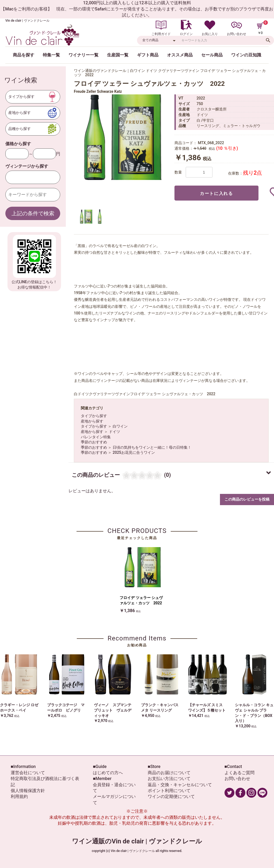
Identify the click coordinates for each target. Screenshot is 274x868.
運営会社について (28, 773)
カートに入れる (216, 193)
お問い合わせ (237, 779)
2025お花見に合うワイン (134, 452)
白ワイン (120, 426)
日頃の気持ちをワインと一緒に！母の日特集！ (152, 447)
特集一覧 (51, 55)
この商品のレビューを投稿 (247, 499)
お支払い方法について (169, 779)
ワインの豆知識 (246, 55)
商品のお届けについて (169, 773)
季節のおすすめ (94, 442)
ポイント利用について (169, 791)
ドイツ (115, 432)
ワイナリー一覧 (83, 55)
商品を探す (24, 55)
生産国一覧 (118, 55)
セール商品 (212, 55)
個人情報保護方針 (28, 791)
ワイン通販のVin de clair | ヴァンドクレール (137, 841)
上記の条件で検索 (33, 213)
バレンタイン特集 (96, 437)
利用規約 (19, 796)
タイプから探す (94, 416)
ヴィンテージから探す (27, 166)
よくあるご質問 (239, 773)
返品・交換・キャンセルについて (180, 785)
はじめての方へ (108, 773)
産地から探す (92, 421)
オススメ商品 (180, 55)
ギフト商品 (148, 55)
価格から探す (18, 144)
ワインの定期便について (171, 796)
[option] (122, 137)
